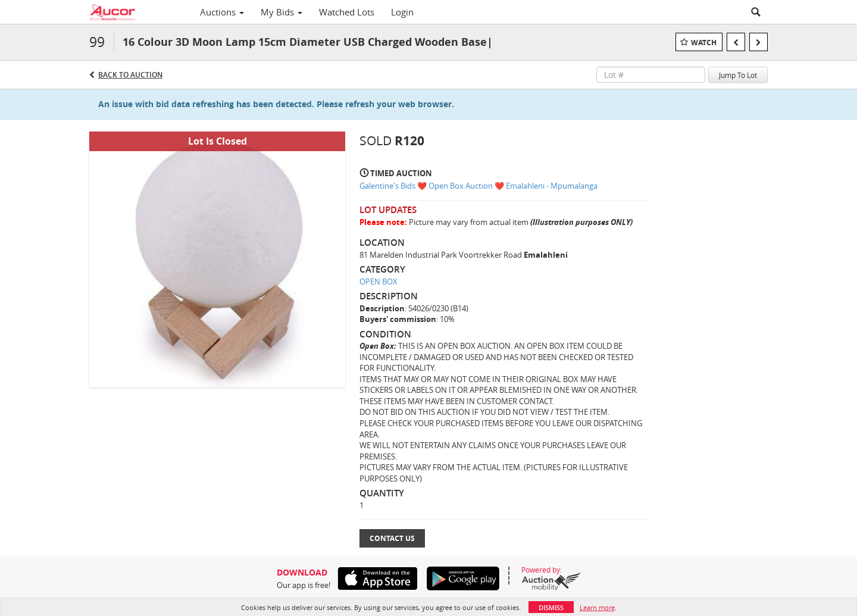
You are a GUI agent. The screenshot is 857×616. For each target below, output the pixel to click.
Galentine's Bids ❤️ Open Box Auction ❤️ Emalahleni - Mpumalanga (478, 186)
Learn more (597, 607)
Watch (704, 43)
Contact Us (392, 538)
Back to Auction (130, 75)
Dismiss (551, 607)
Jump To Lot (738, 75)
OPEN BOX (379, 282)
